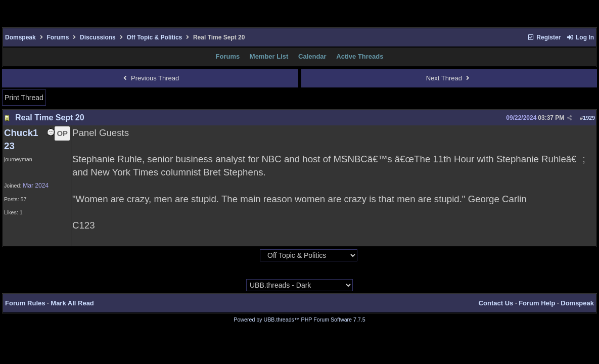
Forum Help (537, 303)
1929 (589, 118)
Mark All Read (72, 303)
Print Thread (24, 98)
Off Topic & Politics (154, 37)
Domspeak (20, 37)
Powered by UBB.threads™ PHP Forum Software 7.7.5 (299, 320)
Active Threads (360, 56)
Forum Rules (25, 303)
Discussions (98, 37)
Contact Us (496, 303)
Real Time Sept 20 (50, 118)
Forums (58, 37)
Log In (580, 37)
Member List (269, 56)
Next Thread (449, 78)
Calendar (312, 56)
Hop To (250, 256)
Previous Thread (150, 78)
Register (544, 37)
